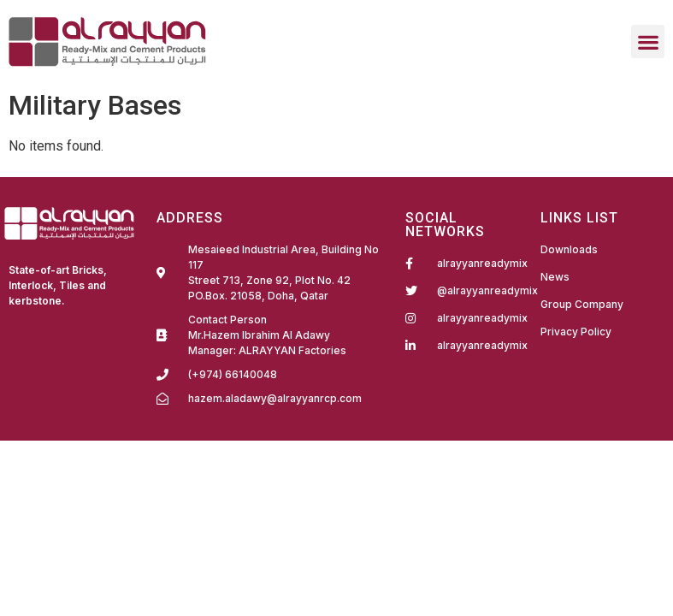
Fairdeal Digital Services (53, 331)
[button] (648, 41)
